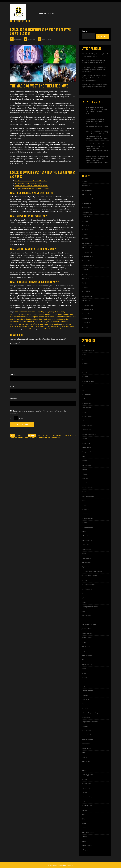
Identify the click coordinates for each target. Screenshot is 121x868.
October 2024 (87, 261)
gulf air (84, 598)
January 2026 (86, 195)
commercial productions (25, 312)
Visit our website (92, 156)
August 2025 (86, 217)
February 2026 (87, 190)
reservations (86, 744)
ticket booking (87, 797)
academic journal (88, 350)
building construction (89, 434)
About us (42, 13)
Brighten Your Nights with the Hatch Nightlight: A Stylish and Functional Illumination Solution (94, 78)
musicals (56, 321)
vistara (84, 819)
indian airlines (86, 616)
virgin (83, 815)
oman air (85, 708)
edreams (85, 505)
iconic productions (37, 317)
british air (85, 421)
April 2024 (85, 287)
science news (86, 784)
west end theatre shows (47, 329)
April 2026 (85, 181)
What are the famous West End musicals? (31, 186)
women (84, 823)
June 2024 (85, 279)
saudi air (85, 757)
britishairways (86, 430)
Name (13, 374)
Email (13, 386)
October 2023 (86, 314)
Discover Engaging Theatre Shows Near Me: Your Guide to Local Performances (97, 111)
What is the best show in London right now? (32, 188)
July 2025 (85, 221)
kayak (84, 642)
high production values (19, 317)
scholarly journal (87, 775)
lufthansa (85, 677)
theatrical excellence (48, 326)
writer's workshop (88, 832)
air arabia (85, 363)
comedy (85, 483)
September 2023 (88, 318)
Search (85, 31)
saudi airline (86, 761)
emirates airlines (88, 518)
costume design (87, 487)
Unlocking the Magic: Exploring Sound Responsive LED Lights (95, 55)
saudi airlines (86, 766)
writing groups (87, 850)
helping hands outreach (90, 607)
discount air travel (88, 496)
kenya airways (87, 655)
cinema (84, 456)
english (84, 523)
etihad (84, 532)
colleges (85, 478)
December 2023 (87, 305)
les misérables (51, 317)
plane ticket (86, 717)
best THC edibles (92, 132)
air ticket (85, 377)
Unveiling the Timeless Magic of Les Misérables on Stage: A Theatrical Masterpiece (94, 69)
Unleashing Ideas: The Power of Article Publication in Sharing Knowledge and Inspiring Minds (97, 123)
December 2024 (87, 252)
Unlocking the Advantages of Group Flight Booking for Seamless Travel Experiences (94, 87)
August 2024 (86, 270)
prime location (54, 324)
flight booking (86, 562)
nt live (84, 704)
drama (84, 501)
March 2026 (86, 186)
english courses (87, 527)
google (84, 580)
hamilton (43, 314)
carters (84, 439)
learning (85, 669)
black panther (87, 408)
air (83, 359)
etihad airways (87, 540)
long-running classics (60, 319)
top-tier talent (63, 326)
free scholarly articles (89, 576)
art (83, 390)
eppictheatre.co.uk (20, 21)
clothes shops (87, 465)
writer (84, 828)
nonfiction (85, 695)
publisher (85, 726)
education (85, 509)
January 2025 (86, 248)
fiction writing (86, 558)
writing (84, 841)
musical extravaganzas (43, 321)
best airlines (86, 399)
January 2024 (86, 301)
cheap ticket (86, 443)
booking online (87, 417)
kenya (84, 651)
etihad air (85, 536)
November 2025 (87, 203)
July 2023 (85, 327)
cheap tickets (86, 447)
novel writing (86, 700)
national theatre (87, 691)
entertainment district (30, 314)
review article (86, 748)
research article (87, 735)
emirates (85, 514)
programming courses (90, 722)
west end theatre (29, 329)
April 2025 (85, 234)
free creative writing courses (92, 571)
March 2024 (86, 292)
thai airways (86, 788)
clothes (84, 461)
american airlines (88, 381)
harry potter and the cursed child (61, 314)
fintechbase (90, 107)
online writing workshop (90, 713)
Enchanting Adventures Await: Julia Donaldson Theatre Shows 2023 (94, 62)
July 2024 (85, 274)
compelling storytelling (45, 312)
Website (14, 399)
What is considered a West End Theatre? (31, 181)
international (86, 620)
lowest (84, 673)
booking (85, 412)
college (84, 474)
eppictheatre (91, 120)
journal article (86, 629)
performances (37, 324)
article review (86, 394)
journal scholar (87, 638)
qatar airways (86, 731)
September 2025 (88, 212)
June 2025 (85, 225)
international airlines (89, 624)
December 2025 (87, 199)
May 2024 (85, 283)
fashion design (87, 549)
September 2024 (88, 265)
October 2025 (86, 208)
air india (84, 372)
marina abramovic (88, 682)
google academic (88, 585)
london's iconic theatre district (39, 319)
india (83, 611)
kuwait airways (87, 664)
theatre (84, 792)
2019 (83, 346)
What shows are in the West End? (28, 183)
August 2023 (86, 323)
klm (83, 660)
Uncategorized (87, 806)
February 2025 (87, 243)
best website (86, 403)
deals (84, 492)
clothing (84, 470)
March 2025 (86, 239)
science (84, 779)
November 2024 (87, 256)
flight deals (85, 567)
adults (84, 355)
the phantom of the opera (28, 326)
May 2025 (85, 230)
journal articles (87, 633)
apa (83, 386)
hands (84, 602)
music (84, 686)
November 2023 (87, 310)
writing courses (87, 846)
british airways (87, 425)
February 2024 (87, 296)
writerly (84, 837)
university (85, 810)
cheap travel (86, 452)
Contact (52, 13)
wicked (61, 329)
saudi (84, 753)
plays (46, 324)
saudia (84, 770)
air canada (86, 368)
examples (85, 545)
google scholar (87, 589)
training (84, 801)
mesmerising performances (21, 321)
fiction (84, 554)
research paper (87, 739)
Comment (15, 343)
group (84, 593)
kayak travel (86, 646)
